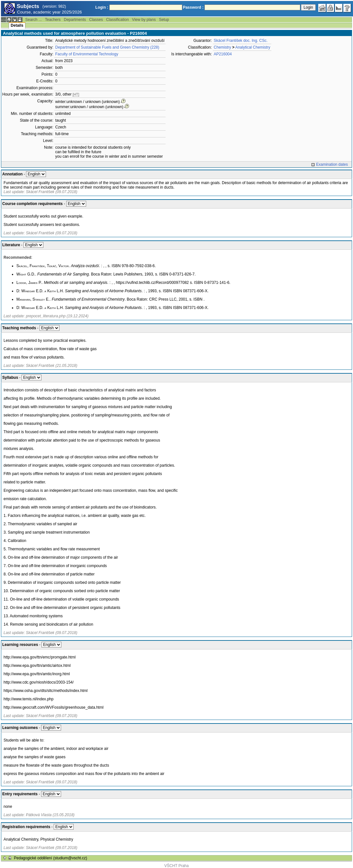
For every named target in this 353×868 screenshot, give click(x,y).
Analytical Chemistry (253, 47)
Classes (96, 20)
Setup (164, 20)
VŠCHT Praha (176, 866)
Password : (193, 7)
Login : (102, 7)
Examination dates (332, 164)
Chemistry (222, 47)
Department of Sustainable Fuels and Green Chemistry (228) (107, 47)
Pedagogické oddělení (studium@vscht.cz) (50, 858)
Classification (118, 20)
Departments (75, 20)
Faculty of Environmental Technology (87, 54)
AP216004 (223, 54)
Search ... (33, 20)
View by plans (144, 20)
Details (17, 25)
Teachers (53, 20)
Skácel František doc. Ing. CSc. (241, 41)
